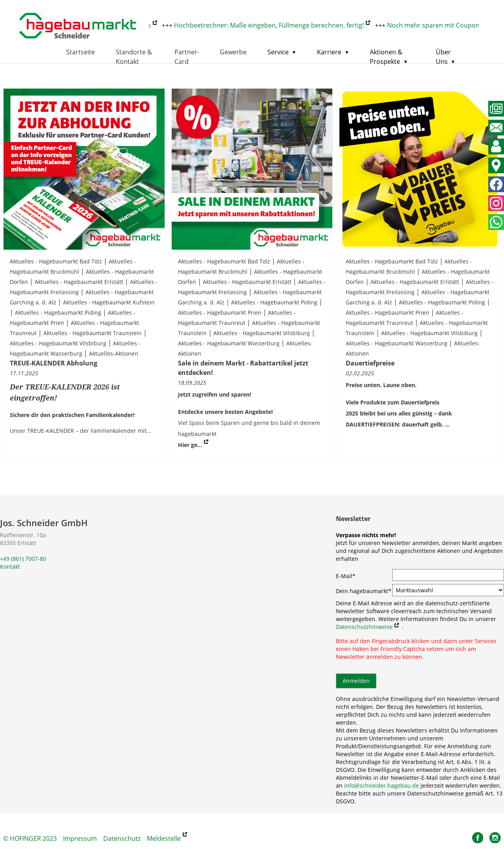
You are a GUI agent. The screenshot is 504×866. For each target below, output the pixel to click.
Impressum (80, 838)
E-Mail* (346, 576)
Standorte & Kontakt (134, 57)
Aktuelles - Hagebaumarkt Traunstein (93, 333)
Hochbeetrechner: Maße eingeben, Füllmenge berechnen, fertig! (272, 25)
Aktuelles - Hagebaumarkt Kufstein (109, 302)
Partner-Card (187, 57)
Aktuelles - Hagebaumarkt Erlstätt (79, 282)
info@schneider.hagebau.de (382, 785)
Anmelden (356, 681)
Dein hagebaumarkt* (364, 591)
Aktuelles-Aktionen (114, 353)
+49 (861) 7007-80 (23, 559)
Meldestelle (164, 838)
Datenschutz (122, 838)
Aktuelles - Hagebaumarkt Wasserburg (229, 343)
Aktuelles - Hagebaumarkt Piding (58, 312)
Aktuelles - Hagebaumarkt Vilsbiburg (58, 343)
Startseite (81, 52)
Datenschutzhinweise (364, 627)
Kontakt (10, 567)
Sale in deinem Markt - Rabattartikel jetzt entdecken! (243, 368)
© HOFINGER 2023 (30, 838)
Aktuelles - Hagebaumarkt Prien (220, 312)
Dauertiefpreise (370, 363)
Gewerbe (233, 52)
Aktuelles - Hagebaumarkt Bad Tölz (56, 261)
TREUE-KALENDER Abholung (54, 363)
